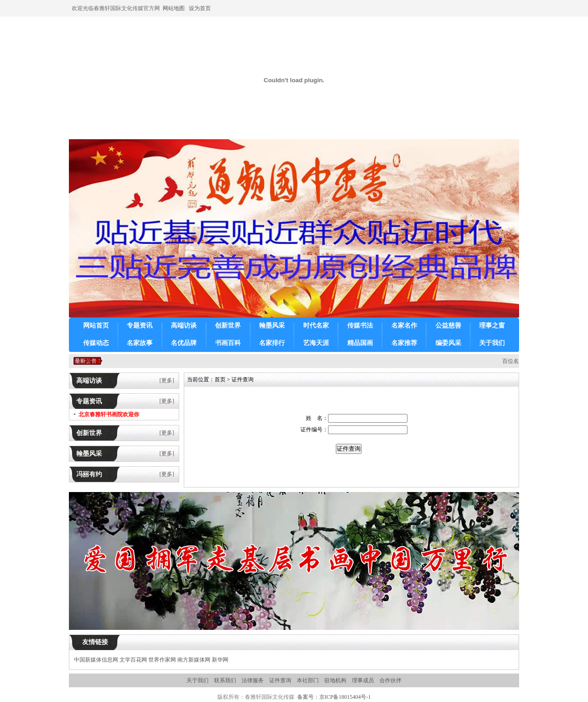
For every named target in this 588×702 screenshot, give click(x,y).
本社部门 (308, 680)
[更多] (167, 380)
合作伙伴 (390, 680)
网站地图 (174, 8)
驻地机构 (335, 680)
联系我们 (225, 680)
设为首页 (199, 8)
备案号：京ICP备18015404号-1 (334, 697)
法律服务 (253, 680)
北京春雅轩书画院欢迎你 (109, 414)
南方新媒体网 (194, 660)
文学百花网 (133, 660)
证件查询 (280, 680)
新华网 (220, 660)
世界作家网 (162, 660)
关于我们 (198, 680)
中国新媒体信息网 (96, 660)
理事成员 (363, 680)
